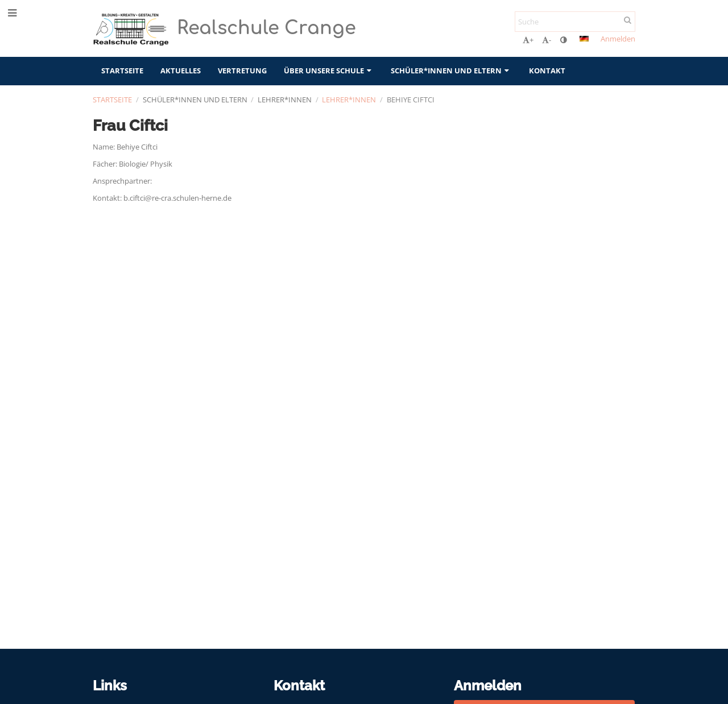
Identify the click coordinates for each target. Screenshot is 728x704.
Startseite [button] (122, 71)
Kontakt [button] (547, 71)
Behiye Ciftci (411, 100)
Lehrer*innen (349, 100)
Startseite (112, 100)
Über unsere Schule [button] (329, 71)
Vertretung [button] (242, 71)
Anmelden (618, 39)
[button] (584, 39)
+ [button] (528, 40)
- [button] (547, 40)
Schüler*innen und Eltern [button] (451, 71)
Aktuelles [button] (181, 71)
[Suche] (575, 22)
